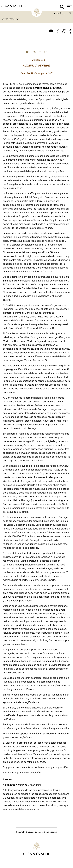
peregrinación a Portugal (47, 88)
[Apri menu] (69, 7)
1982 (17, 19)
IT (40, 52)
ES (34, 52)
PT (45, 52)
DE (28, 52)
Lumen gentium (55, 337)
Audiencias (8, 19)
